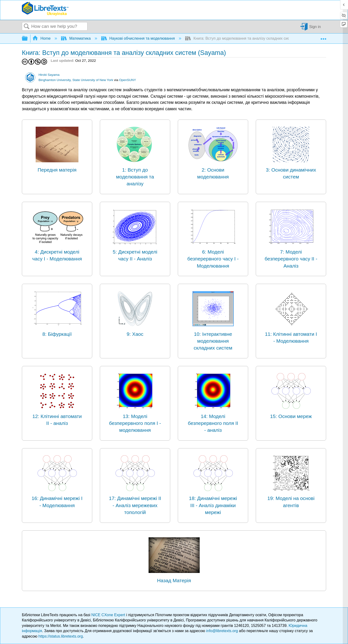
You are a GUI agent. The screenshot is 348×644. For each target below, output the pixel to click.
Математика (76, 38)
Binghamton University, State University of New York (76, 80)
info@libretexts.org (222, 631)
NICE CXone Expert (109, 615)
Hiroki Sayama (49, 75)
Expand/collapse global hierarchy (28, 39)
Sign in (315, 26)
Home (42, 38)
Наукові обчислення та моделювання (139, 38)
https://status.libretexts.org (61, 636)
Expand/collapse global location (323, 37)
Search (27, 27)
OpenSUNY (128, 80)
